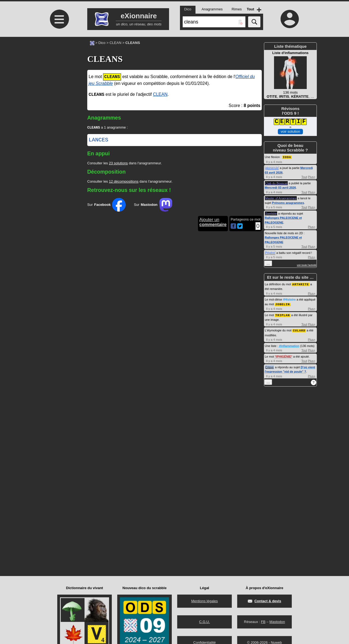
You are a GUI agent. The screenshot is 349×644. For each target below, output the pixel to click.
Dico (102, 43)
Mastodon (277, 622)
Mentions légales (204, 601)
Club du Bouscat (276, 183)
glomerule (272, 168)
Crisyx (270, 366)
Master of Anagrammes (281, 198)
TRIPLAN (283, 314)
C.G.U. (204, 622)
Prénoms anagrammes (288, 203)
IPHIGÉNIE (284, 355)
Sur (106, 205)
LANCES (98, 141)
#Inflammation (289, 345)
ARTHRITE (301, 284)
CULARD (299, 329)
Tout (304, 177)
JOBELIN (283, 303)
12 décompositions (124, 182)
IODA (287, 157)
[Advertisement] (59, 83)
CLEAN (115, 43)
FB (263, 622)
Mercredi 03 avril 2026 (280, 187)
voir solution (290, 131)
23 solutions (118, 164)
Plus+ (312, 177)
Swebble (271, 213)
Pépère (270, 253)
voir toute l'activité (307, 265)
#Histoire (289, 299)
